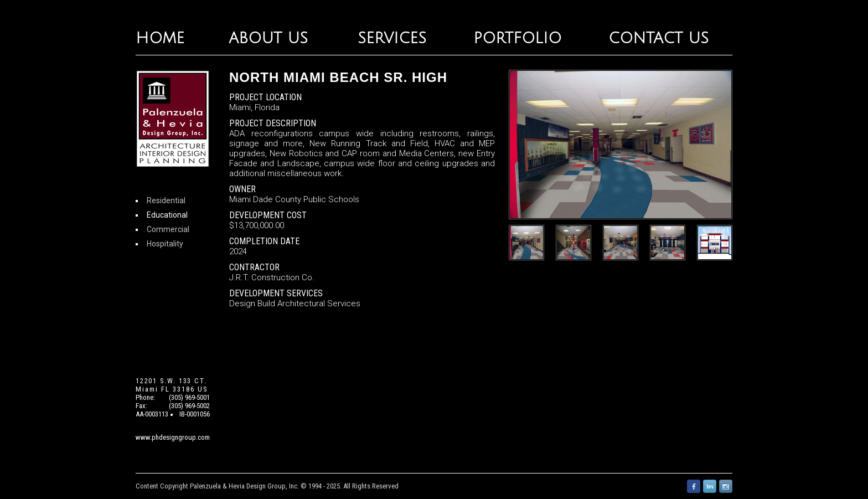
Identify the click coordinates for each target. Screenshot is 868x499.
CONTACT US (658, 38)
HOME (160, 38)
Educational (167, 215)
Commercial (168, 229)
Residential (166, 200)
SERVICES (392, 38)
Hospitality (165, 244)
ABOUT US (268, 38)
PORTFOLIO (517, 38)
